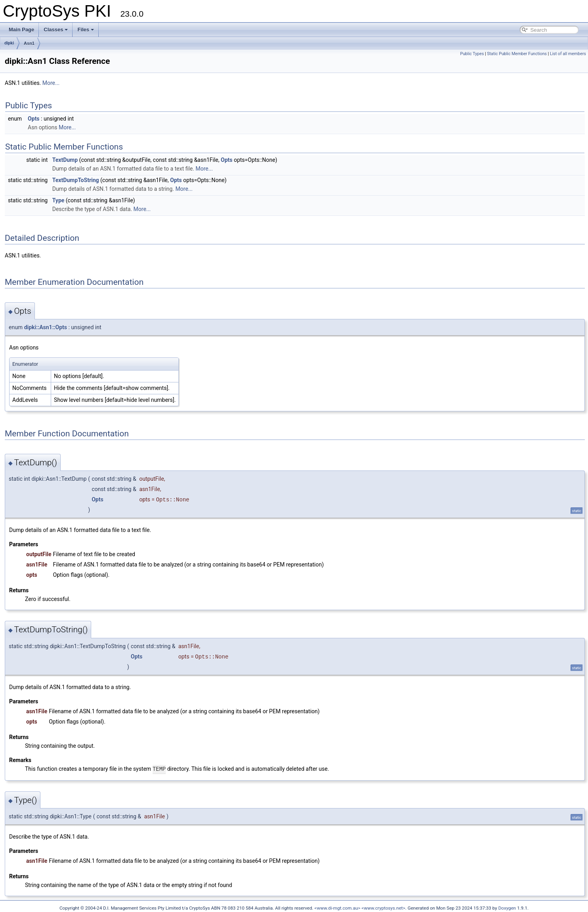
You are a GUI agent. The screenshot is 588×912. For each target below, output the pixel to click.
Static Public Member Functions (517, 54)
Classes (56, 30)
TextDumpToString (76, 180)
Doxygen (507, 908)
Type (58, 200)
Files (86, 30)
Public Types (472, 54)
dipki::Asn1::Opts (46, 327)
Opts (34, 119)
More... (51, 83)
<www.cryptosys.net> (383, 908)
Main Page (21, 30)
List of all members (568, 54)
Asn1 (29, 43)
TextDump (65, 160)
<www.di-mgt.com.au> (337, 908)
